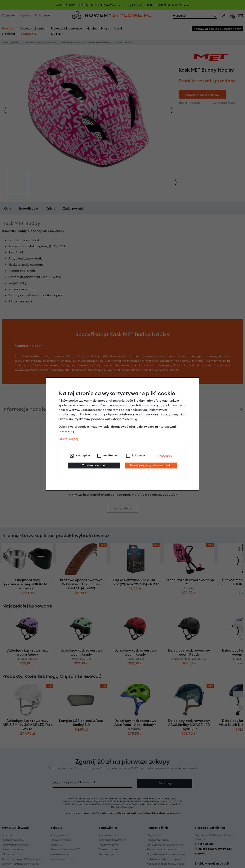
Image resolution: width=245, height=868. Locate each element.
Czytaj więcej (68, 439)
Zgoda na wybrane (94, 465)
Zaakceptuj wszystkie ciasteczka (151, 465)
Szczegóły (165, 456)
